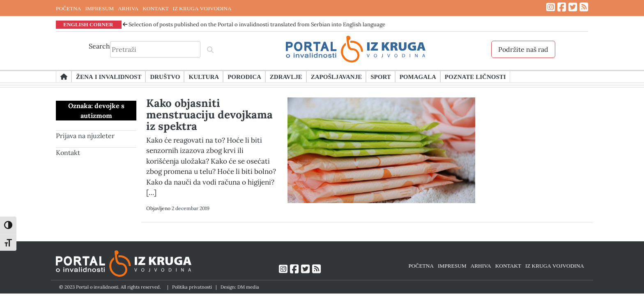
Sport (381, 76)
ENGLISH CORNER (88, 24)
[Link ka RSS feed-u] (584, 7)
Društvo (165, 76)
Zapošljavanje (336, 76)
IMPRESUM (99, 8)
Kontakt (68, 153)
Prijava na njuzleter (85, 136)
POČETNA (68, 8)
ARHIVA (128, 8)
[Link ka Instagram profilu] (551, 7)
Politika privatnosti (192, 287)
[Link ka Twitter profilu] (573, 7)
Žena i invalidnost (109, 76)
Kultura (204, 76)
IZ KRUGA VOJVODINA (202, 8)
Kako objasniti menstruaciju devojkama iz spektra (209, 114)
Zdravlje (286, 76)
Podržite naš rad (523, 49)
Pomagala (418, 76)
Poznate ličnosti (475, 76)
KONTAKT (155, 8)
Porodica (244, 76)
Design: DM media (240, 287)
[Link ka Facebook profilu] (562, 7)
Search (99, 46)
